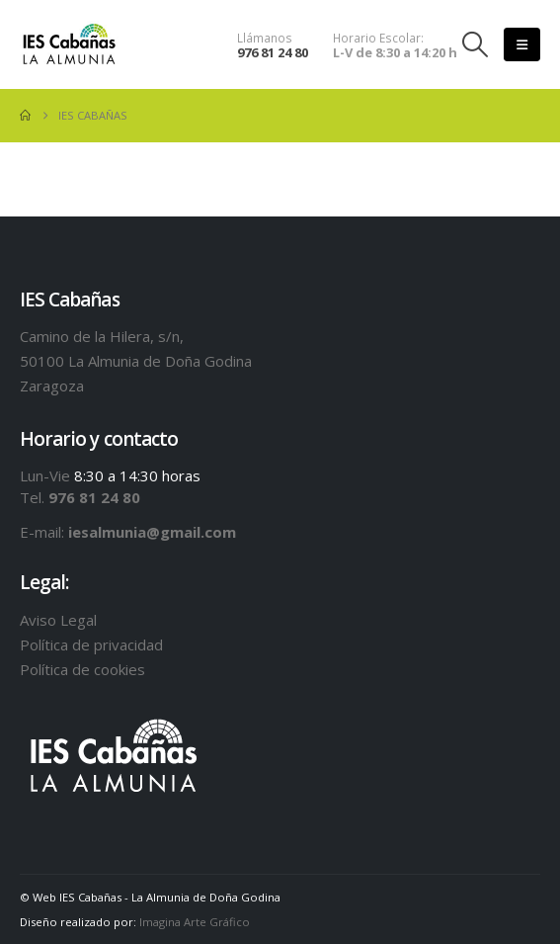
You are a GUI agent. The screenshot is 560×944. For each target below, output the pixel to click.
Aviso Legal (58, 620)
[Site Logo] (69, 45)
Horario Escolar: (378, 38)
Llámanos (265, 38)
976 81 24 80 (273, 52)
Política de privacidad (91, 644)
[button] (476, 44)
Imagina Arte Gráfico (195, 922)
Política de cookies (82, 669)
